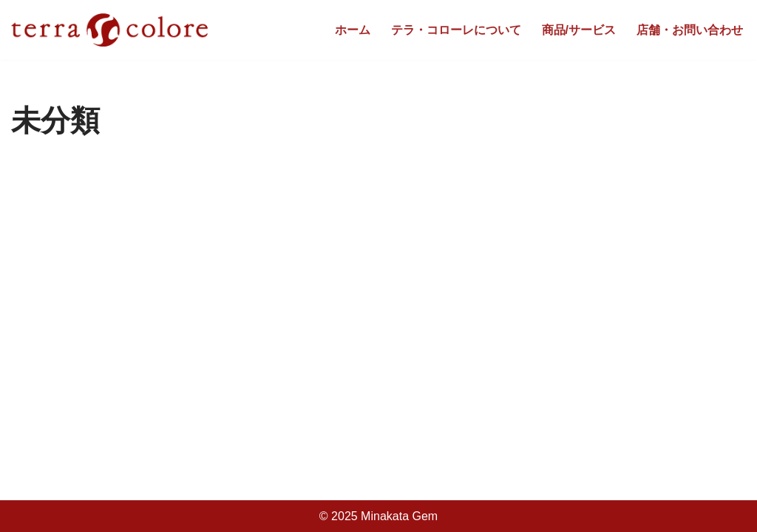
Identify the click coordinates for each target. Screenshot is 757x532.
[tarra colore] (109, 30)
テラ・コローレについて (456, 30)
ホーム (353, 30)
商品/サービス (579, 30)
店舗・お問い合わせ (690, 30)
